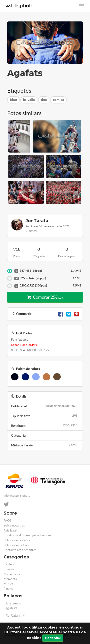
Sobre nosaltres (14, 525)
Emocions (10, 569)
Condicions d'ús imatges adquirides (27, 535)
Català (15, 616)
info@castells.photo (17, 496)
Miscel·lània (12, 574)
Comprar (45, 297)
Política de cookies (16, 545)
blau (13, 100)
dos (44, 100)
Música (9, 584)
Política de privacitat (18, 540)
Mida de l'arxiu (45, 445)
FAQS (7, 521)
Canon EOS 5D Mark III (26, 345)
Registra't (10, 608)
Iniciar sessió (12, 603)
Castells (9, 564)
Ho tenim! (53, 638)
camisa (58, 100)
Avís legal (10, 530)
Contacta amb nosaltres (20, 550)
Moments (10, 579)
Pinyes (8, 589)
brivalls (29, 100)
